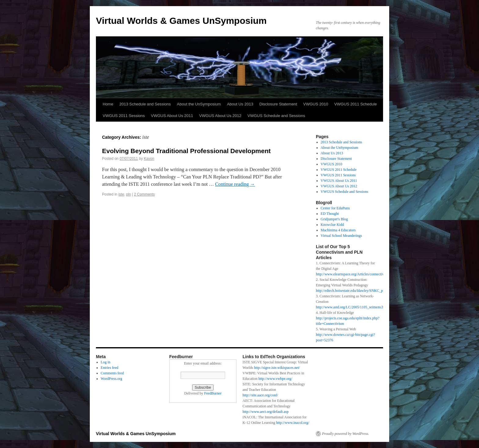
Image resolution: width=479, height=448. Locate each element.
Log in (106, 362)
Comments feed (112, 373)
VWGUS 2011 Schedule (355, 104)
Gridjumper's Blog (334, 219)
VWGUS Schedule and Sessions (276, 116)
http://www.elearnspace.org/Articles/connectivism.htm (356, 274)
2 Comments (144, 194)
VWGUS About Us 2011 (172, 116)
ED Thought (330, 214)
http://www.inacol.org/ (293, 423)
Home (108, 104)
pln (129, 194)
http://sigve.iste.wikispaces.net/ (277, 368)
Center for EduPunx (335, 208)
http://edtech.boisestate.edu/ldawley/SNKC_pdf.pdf (354, 291)
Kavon (149, 159)
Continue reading (235, 184)
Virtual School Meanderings (341, 236)
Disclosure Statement (278, 104)
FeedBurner (213, 393)
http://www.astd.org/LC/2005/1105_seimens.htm (352, 307)
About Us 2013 (240, 104)
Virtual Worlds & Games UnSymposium (181, 21)
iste (121, 194)
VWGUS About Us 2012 (220, 116)
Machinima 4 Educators (338, 230)
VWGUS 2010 (316, 104)
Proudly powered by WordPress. (346, 434)
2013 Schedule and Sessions (145, 104)
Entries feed (110, 368)
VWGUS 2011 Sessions (124, 116)
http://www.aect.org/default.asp (266, 412)
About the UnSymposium (199, 104)
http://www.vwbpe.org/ (275, 379)
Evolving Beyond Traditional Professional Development (186, 151)
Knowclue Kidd (332, 225)
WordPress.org (112, 379)
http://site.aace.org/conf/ (260, 395)
